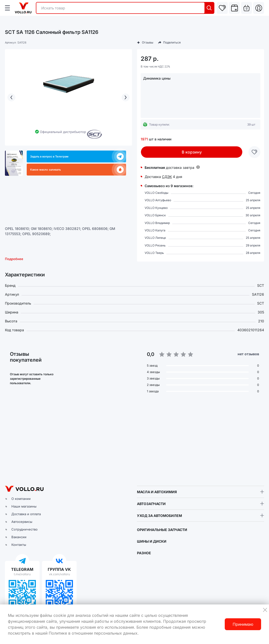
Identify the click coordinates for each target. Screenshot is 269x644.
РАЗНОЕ (144, 553)
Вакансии (19, 537)
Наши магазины (24, 506)
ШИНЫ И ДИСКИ (152, 541)
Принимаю (243, 624)
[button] (134, 440)
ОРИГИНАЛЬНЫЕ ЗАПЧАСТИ (162, 530)
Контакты (19, 545)
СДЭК (167, 177)
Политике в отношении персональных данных (93, 633)
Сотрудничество (24, 529)
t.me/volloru (22, 574)
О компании (21, 499)
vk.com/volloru (59, 574)
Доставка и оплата (26, 514)
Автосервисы (22, 522)
